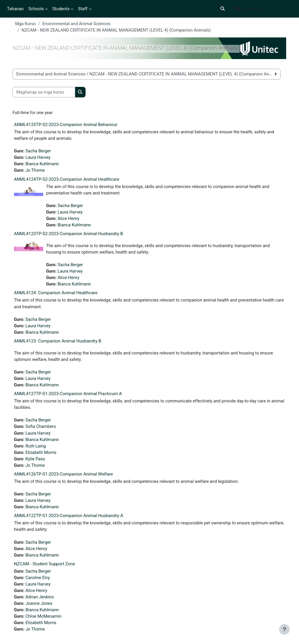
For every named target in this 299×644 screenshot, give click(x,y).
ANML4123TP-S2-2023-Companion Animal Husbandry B (74, 235)
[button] (223, 9)
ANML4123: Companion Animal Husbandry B (64, 343)
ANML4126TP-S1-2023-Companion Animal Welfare (69, 478)
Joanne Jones (45, 608)
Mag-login (285, 9)
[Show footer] (284, 629)
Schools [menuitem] (36, 9)
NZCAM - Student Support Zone (50, 568)
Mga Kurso (32, 24)
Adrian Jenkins (46, 602)
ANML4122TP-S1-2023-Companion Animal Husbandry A (74, 520)
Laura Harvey (44, 158)
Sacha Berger (44, 151)
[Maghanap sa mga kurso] (50, 92)
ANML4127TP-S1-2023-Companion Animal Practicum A (74, 397)
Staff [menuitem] (83, 9)
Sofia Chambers (47, 430)
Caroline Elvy (44, 582)
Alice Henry (75, 220)
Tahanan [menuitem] (15, 9)
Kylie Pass (41, 462)
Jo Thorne (41, 171)
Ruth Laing (42, 449)
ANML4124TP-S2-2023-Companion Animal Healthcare (73, 180)
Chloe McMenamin (50, 621)
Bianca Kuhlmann (48, 165)
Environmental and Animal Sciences (83, 24)
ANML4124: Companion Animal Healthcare (62, 295)
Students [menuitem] (61, 9)
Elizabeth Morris (47, 456)
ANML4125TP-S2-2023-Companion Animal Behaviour (72, 125)
